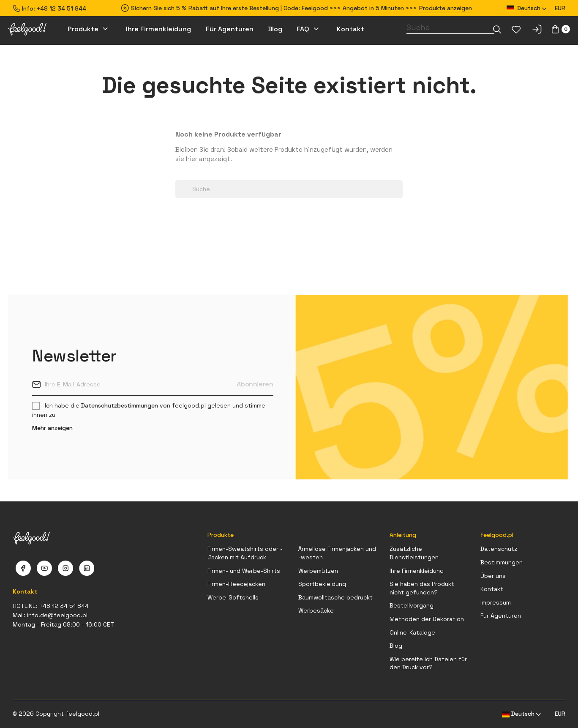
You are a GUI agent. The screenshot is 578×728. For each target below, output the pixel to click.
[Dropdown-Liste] (497, 29)
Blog (396, 646)
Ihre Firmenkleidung (417, 571)
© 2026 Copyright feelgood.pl (56, 714)
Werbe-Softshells (233, 597)
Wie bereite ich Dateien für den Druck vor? (428, 663)
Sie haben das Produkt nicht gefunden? (422, 588)
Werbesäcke (316, 610)
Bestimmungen (502, 562)
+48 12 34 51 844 (61, 8)
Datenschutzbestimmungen (120, 405)
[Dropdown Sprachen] (527, 8)
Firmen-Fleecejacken (236, 584)
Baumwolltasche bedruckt (335, 597)
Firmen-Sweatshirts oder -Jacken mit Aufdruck (245, 553)
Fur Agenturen (501, 616)
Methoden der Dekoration (427, 619)
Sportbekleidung (322, 584)
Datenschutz (499, 549)
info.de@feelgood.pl (57, 615)
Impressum (496, 602)
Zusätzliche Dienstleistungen (414, 553)
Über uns (493, 576)
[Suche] (450, 27)
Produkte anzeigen (446, 8)
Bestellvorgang (412, 605)
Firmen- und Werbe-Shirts (244, 571)
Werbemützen (318, 571)
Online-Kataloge (412, 632)
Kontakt (492, 589)
